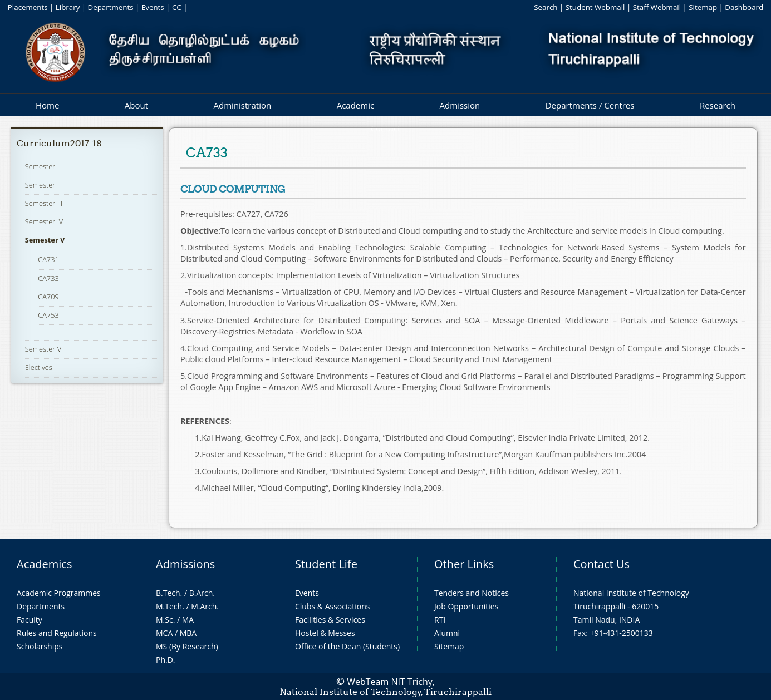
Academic (355, 105)
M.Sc (164, 620)
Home (47, 105)
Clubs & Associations (333, 606)
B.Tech (168, 593)
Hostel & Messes (325, 633)
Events (153, 7)
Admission (460, 105)
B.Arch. (202, 593)
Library (68, 7)
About (136, 105)
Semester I (42, 166)
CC (177, 7)
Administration (243, 105)
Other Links (464, 564)
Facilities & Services (330, 620)
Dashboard (744, 7)
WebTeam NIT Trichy (390, 682)
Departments (111, 7)
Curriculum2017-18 (59, 143)
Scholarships (40, 646)
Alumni (447, 633)
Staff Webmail (657, 7)
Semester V (45, 240)
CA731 (48, 259)
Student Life (326, 564)
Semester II (43, 185)
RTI (440, 620)
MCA (164, 633)
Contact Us (601, 564)
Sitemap (703, 7)
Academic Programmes (59, 593)
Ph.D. (166, 660)
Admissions (185, 564)
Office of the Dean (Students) (347, 646)
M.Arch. (205, 606)
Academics (44, 564)
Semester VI (44, 349)
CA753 (48, 315)
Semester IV (44, 221)
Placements (28, 7)
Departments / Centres (590, 105)
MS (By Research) (187, 646)
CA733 (48, 278)
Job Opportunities (466, 606)
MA (188, 620)
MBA (188, 633)
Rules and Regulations (57, 633)
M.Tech (169, 606)
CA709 (48, 297)
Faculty (30, 620)
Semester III (44, 203)
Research (718, 105)
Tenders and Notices (472, 593)
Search (546, 7)
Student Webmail (595, 7)
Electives (39, 367)
